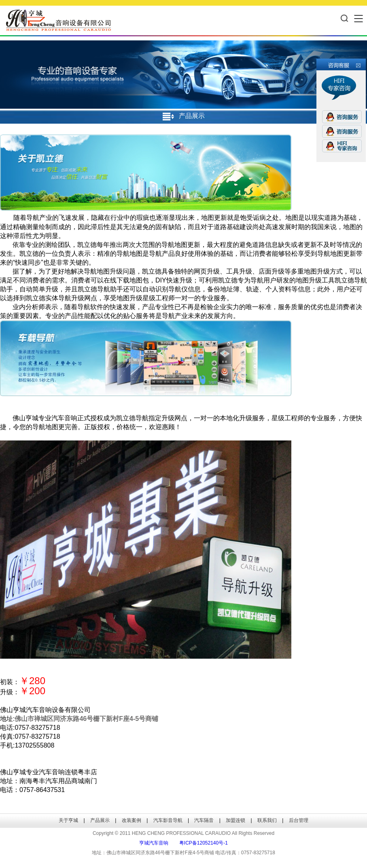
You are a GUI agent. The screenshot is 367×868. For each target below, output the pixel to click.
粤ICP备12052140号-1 (204, 843)
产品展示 (100, 820)
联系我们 (267, 820)
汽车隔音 (204, 820)
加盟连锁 (235, 820)
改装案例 (132, 820)
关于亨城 (68, 820)
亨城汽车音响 (154, 843)
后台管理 (299, 820)
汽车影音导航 (168, 820)
